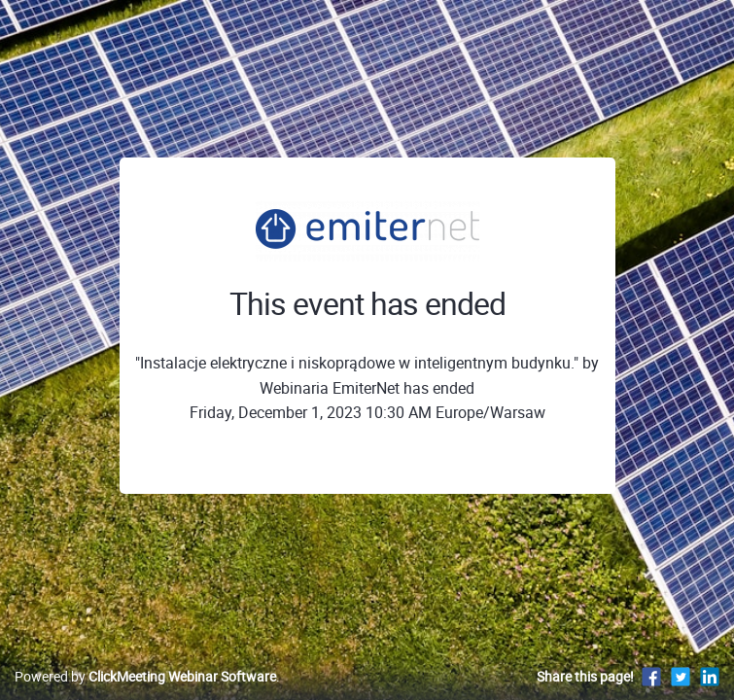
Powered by (145, 676)
